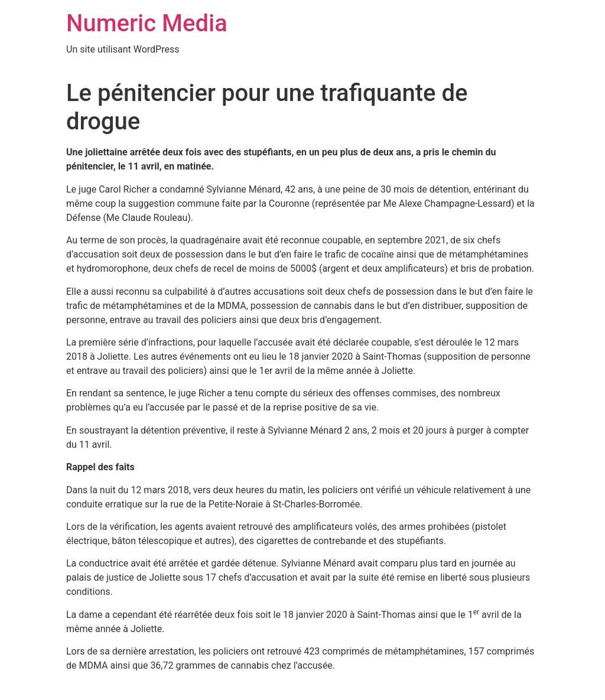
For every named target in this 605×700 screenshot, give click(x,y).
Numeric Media (147, 23)
